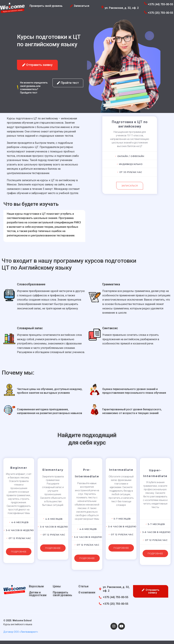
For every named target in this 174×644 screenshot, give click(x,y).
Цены (57, 586)
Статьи (84, 586)
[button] (37, 65)
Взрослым (36, 586)
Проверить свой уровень (63, 594)
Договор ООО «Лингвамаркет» (21, 632)
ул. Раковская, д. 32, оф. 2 (122, 8)
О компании (87, 592)
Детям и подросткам (38, 594)
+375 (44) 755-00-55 (160, 4)
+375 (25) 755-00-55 (160, 13)
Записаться (130, 186)
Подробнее (19, 552)
